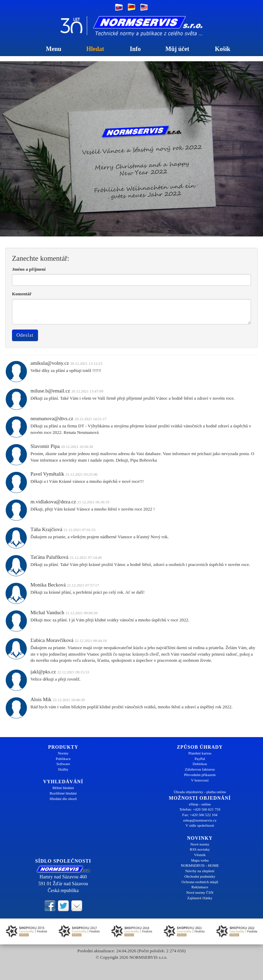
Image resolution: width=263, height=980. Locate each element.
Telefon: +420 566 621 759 (200, 809)
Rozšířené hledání (63, 793)
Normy (63, 753)
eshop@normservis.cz (200, 820)
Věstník (200, 855)
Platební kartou (200, 753)
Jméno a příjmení (29, 269)
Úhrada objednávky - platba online (200, 792)
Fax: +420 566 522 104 (200, 815)
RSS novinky (200, 849)
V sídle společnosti (200, 825)
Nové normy (200, 844)
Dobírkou (200, 764)
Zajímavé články (200, 898)
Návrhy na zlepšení (200, 871)
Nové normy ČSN (200, 892)
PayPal (200, 759)
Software (63, 764)
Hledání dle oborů (63, 799)
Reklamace (200, 887)
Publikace (63, 759)
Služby (63, 769)
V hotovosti (200, 780)
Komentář (22, 294)
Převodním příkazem (200, 775)
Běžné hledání (63, 788)
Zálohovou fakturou (200, 769)
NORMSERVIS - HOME (200, 865)
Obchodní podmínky (200, 876)
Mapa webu (200, 860)
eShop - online (200, 804)
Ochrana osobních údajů (200, 882)
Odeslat (25, 335)
